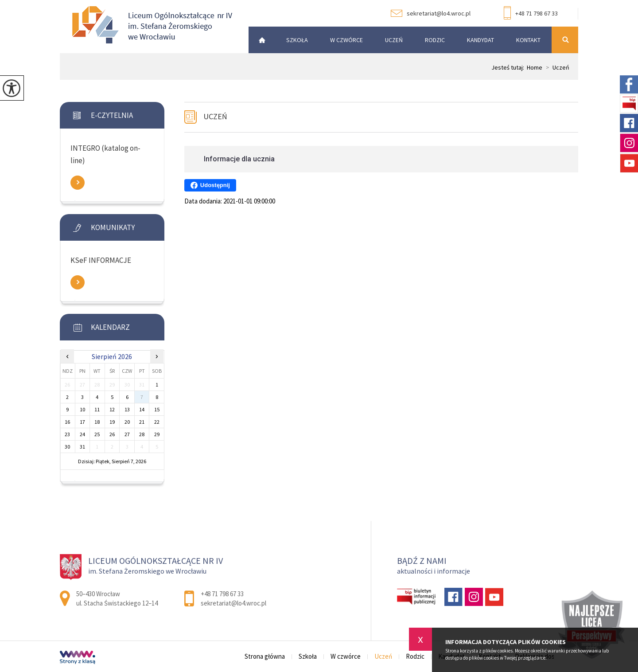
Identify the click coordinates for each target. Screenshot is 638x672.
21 (142, 422)
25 (97, 434)
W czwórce (346, 40)
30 (67, 447)
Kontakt (528, 40)
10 (82, 409)
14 (142, 409)
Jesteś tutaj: (509, 67)
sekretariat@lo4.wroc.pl (431, 13)
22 (157, 422)
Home (535, 67)
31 (82, 447)
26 (112, 434)
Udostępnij (210, 185)
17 (82, 422)
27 (127, 434)
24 (82, 434)
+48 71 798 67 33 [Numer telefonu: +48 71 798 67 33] (222, 594)
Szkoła (297, 40)
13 (127, 409)
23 (67, 434)
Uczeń (394, 40)
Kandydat (480, 40)
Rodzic (435, 40)
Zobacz (78, 183)
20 (127, 422)
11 (97, 409)
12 (112, 409)
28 (142, 434)
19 (112, 422)
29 (157, 434)
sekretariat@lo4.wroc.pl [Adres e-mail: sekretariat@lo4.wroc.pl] (233, 603)
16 (67, 422)
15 (157, 409)
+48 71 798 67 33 (531, 14)
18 (97, 422)
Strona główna (260, 40)
